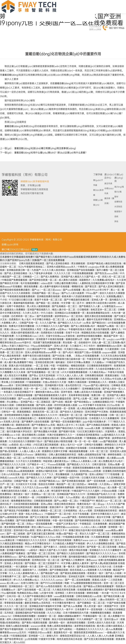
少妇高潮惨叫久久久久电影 (50, 497)
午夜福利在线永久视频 (80, 329)
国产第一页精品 (13, 487)
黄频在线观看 (41, 507)
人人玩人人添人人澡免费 (94, 527)
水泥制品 (118, 207)
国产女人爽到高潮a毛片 (83, 326)
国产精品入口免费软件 (73, 560)
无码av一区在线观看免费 (39, 524)
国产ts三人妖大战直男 (73, 293)
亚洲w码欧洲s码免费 (72, 438)
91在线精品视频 (19, 636)
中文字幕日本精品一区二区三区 (49, 319)
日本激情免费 (100, 524)
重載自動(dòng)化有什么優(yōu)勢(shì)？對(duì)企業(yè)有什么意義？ (51, 153)
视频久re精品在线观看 (18, 626)
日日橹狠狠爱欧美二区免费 (25, 379)
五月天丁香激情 (42, 619)
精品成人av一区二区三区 (109, 501)
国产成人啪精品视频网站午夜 (34, 557)
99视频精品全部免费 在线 (76, 537)
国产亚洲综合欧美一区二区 (43, 280)
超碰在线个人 (30, 570)
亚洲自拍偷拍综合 (107, 497)
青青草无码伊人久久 (49, 418)
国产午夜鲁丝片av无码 (44, 425)
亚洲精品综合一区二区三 (22, 586)
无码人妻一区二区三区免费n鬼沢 (109, 343)
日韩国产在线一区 (29, 323)
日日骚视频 (83, 310)
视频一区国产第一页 (95, 339)
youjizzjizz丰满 (96, 267)
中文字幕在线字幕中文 (64, 603)
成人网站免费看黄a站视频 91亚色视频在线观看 (101, 408)
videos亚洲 (47, 283)
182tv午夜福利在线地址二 (32, 267)
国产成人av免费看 (73, 606)
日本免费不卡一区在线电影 (89, 609)
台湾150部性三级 (30, 583)
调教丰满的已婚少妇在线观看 (84, 379)
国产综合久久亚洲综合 (72, 412)
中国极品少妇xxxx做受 (40, 632)
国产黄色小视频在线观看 (35, 623)
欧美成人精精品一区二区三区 (47, 511)
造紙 (116, 216)
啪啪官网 (55, 517)
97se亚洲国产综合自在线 (74, 418)
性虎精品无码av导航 (28, 593)
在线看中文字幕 (59, 557)
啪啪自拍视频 (78, 366)
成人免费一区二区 (117, 487)
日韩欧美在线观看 (25, 405)
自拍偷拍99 (84, 343)
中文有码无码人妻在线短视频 (52, 458)
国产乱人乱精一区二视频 (86, 399)
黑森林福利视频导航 (24, 303)
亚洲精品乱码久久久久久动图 (81, 600)
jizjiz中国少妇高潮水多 (95, 422)
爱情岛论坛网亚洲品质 (21, 507)
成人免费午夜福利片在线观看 (55, 286)
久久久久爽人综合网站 (54, 270)
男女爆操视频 (63, 474)
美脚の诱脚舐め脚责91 (70, 616)
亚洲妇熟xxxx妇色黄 (91, 471)
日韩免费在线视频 (94, 375)
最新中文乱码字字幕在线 (100, 319)
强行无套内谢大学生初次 (20, 431)
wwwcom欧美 (38, 626)
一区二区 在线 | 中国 (45, 366)
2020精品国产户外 (37, 349)
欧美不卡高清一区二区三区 (49, 300)
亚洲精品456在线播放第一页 (70, 313)
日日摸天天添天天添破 (93, 478)
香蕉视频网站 (118, 534)
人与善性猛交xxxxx (112, 306)
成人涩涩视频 (89, 497)
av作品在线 (29, 458)
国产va (36, 290)
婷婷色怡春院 (115, 455)
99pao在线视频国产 (42, 346)
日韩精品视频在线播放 (24, 616)
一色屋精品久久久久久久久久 (89, 629)
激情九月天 (53, 636)
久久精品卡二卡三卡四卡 (83, 346)
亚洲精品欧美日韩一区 (18, 270)
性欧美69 (121, 586)
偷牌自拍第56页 (74, 339)
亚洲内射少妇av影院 (24, 530)
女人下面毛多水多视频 (41, 273)
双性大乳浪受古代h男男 (82, 369)
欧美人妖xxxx (12, 329)
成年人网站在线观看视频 (20, 619)
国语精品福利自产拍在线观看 (31, 613)
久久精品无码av (98, 372)
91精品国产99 (87, 501)
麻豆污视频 (24, 438)
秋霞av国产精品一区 (67, 534)
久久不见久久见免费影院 (29, 461)
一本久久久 (99, 296)
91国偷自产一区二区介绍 (58, 514)
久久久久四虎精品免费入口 (23, 418)
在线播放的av (57, 600)
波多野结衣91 (108, 399)
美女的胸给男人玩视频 (34, 435)
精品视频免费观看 (79, 451)
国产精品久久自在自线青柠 (71, 553)
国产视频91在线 (67, 431)
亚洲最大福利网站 (16, 550)
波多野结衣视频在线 (85, 626)
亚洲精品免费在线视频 (49, 296)
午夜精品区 (86, 524)
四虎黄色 (43, 570)
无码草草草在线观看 (79, 395)
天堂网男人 (111, 431)
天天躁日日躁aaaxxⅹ (76, 349)
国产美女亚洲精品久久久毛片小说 (94, 567)
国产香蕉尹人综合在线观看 (36, 422)
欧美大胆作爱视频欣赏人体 (25, 333)
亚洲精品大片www (24, 455)
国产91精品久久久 (25, 468)
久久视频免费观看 (101, 537)
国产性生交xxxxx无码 (107, 273)
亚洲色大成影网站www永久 (62, 267)
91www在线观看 (57, 464)
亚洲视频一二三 (37, 636)
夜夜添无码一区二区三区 (46, 412)
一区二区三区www (51, 290)
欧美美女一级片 (96, 573)
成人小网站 (26, 445)
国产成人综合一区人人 (114, 389)
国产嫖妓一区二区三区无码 (41, 553)
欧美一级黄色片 (59, 369)
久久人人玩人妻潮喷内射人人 (24, 573)
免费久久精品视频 (78, 382)
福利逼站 (61, 362)
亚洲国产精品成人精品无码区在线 (105, 263)
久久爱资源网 (112, 349)
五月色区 (9, 613)
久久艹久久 (48, 474)
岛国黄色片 (85, 280)
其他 (116, 221)
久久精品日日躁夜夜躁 (114, 520)
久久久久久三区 (63, 273)
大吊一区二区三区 (99, 451)
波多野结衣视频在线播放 (90, 336)
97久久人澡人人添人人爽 (70, 375)
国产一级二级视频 (16, 534)
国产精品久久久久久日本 (13, 464)
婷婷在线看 (92, 593)
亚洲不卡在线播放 (31, 474)
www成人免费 (93, 428)
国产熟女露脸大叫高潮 (46, 431)
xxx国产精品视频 (109, 441)
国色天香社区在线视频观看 (99, 316)
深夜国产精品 (55, 349)
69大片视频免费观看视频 (75, 372)
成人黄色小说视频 (68, 280)
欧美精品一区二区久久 (111, 540)
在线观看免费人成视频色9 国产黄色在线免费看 (101, 590)
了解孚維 (98, 174)
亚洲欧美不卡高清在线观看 (50, 339)
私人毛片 (26, 319)
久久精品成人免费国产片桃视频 (69, 544)
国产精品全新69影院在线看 (59, 441)
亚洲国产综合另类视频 (60, 540)
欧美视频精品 (24, 412)
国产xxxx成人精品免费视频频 (34, 399)
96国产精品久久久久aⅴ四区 (46, 537)
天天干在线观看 (81, 514)
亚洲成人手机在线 (14, 563)
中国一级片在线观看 (63, 520)
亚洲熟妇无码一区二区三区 (46, 560)
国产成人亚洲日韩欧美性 (111, 286)
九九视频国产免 (80, 474)
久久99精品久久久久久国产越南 (53, 326)
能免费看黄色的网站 (22, 501)
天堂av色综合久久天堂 (55, 382)
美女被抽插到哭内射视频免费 (15, 560)
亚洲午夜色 (67, 392)
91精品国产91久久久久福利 (86, 491)
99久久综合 (47, 313)
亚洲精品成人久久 (98, 382)
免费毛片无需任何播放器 (22, 326)
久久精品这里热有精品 (12, 544)
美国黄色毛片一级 (63, 632)
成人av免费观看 (114, 629)
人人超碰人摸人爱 (76, 319)
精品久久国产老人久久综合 (54, 550)
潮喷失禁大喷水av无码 (47, 392)
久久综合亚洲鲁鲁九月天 (108, 369)
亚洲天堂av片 (112, 619)
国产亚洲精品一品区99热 (67, 478)
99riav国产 (92, 293)
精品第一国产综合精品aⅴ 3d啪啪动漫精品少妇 (90, 402)
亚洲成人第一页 (100, 300)
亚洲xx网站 (47, 504)
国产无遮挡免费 (45, 316)
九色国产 (36, 270)
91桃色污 (82, 267)
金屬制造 (118, 202)
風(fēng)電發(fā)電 (119, 189)
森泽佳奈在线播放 (77, 623)
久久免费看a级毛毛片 (104, 280)
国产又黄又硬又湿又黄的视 (41, 534)
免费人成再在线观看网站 (60, 626)
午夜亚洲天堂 (94, 359)
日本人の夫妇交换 (11, 474)
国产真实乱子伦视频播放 (17, 511)
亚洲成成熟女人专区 (31, 329)
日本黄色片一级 (26, 497)
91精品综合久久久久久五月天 (32, 540)
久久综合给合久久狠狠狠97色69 (26, 441)
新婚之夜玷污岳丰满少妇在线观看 (86, 530)
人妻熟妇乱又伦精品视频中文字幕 (97, 283)
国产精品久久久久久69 (70, 323)
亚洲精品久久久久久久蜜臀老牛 (106, 550)
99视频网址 (63, 366)
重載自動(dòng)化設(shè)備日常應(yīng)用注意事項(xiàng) (45, 148)
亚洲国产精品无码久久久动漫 (68, 428)
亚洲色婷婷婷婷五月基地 (17, 415)
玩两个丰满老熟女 (16, 306)
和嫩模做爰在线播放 (101, 613)
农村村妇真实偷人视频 (66, 405)
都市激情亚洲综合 (78, 458)
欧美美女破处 (112, 375)
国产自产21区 (41, 600)
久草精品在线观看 (24, 395)
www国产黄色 (69, 517)
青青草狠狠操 (44, 520)
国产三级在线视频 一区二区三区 (34, 590)
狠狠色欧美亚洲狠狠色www (89, 632)
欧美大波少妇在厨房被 (21, 366)
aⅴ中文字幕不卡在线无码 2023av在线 (100, 405)
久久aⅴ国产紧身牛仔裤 (14, 359)
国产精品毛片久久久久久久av (102, 553)
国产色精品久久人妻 (90, 306)
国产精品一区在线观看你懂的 (66, 422)
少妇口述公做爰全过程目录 (45, 438)
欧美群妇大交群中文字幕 (55, 451)
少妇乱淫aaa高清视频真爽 (21, 471)
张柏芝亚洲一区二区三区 (104, 310)
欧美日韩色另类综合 (65, 504)
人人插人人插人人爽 (30, 451)
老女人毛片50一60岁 (72, 445)
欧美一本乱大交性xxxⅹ (31, 514)
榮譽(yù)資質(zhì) (98, 202)
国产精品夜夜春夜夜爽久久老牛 (51, 395)
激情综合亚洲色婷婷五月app (91, 487)
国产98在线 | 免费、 (63, 356)
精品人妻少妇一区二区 (64, 310)
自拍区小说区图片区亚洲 (72, 547)
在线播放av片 (9, 590)
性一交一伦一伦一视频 (86, 441)
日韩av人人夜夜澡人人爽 (84, 461)
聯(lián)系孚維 (98, 193)
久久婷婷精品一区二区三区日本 (41, 629)
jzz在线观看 (31, 639)
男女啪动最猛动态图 (61, 399)
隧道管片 (118, 212)
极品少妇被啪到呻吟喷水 (22, 339)
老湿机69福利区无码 (47, 471)
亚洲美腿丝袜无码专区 (106, 511)
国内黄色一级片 (57, 623)
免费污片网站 (57, 448)
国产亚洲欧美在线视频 (74, 481)
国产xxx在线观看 (72, 290)
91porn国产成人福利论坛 (97, 385)
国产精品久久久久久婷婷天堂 (34, 448)
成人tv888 (19, 642)
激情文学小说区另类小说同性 (101, 303)
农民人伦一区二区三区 (114, 277)
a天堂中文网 (47, 593)
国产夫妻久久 (51, 547)
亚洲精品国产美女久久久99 (71, 494)
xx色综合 (14, 445)
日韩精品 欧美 (118, 385)
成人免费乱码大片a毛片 (111, 461)
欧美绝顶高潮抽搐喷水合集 (87, 468)
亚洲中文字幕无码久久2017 (105, 514)
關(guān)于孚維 (98, 183)
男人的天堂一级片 (94, 606)
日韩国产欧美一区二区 (26, 481)
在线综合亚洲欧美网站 (88, 435)
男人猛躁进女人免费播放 (13, 310)
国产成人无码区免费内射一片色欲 (54, 468)
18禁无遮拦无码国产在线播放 (29, 609)
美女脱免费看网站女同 (98, 313)
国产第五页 (91, 286)
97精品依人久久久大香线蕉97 (65, 389)
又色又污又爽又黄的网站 (54, 576)
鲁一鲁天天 (69, 567)
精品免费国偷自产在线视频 (15, 537)
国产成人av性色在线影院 (49, 586)
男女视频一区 (70, 343)
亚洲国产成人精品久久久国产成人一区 (81, 277)
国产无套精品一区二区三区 (91, 603)
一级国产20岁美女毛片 (66, 524)
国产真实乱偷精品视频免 (73, 573)
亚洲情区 (60, 593)
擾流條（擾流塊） (109, 201)
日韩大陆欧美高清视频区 (32, 263)
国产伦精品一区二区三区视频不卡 (42, 563)
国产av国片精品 (31, 576)
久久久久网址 (54, 613)
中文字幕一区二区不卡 (73, 303)
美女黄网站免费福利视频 (17, 527)
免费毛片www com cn (85, 540)
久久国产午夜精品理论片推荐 (38, 596)
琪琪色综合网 (23, 425)
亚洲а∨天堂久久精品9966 (16, 346)
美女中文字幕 (104, 517)
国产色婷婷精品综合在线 (88, 520)
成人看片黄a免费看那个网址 (19, 362)
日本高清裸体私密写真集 (102, 448)
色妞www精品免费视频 (19, 428)
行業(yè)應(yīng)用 (119, 178)
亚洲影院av (120, 319)
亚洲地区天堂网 (77, 576)
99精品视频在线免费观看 (100, 576)
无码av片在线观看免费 (87, 356)
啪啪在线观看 (96, 349)
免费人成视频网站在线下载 (92, 455)
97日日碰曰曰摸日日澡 (21, 300)
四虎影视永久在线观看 (52, 333)
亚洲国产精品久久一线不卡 (60, 609)
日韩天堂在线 (99, 464)
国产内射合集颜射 (26, 520)
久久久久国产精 (48, 323)
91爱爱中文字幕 (47, 639)
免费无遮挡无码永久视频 (14, 491)
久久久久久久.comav (52, 580)
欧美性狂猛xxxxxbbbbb (67, 527)
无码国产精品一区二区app (46, 293)
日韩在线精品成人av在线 (89, 596)
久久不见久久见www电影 (36, 487)
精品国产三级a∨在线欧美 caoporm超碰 (96, 352)
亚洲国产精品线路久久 (39, 310)
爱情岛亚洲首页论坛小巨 (73, 636)
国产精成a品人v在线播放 (54, 379)
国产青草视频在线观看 (96, 415)
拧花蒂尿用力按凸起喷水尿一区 (69, 359)
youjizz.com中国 (116, 339)
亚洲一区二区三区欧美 (50, 567)
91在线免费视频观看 (83, 273)
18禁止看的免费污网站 (66, 283)
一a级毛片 (33, 550)
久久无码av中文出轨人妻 (113, 379)
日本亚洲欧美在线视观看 (26, 504)
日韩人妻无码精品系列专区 (63, 455)
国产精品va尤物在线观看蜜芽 (99, 586)
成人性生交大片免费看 (16, 375)
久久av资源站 (73, 497)
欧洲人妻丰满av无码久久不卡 (52, 530)
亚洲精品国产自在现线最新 (81, 270)
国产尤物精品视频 (59, 570)
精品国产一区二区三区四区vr (72, 484)
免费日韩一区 (98, 395)
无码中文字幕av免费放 (79, 362)
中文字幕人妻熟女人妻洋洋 (75, 563)
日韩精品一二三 (31, 277)
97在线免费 (11, 448)
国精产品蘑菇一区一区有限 (62, 408)
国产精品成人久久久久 (79, 464)
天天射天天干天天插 (26, 484)
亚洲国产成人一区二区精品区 (36, 402)
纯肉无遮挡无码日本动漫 (70, 639)
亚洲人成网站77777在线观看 (105, 474)
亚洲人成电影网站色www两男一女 (43, 352)
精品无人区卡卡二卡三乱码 (71, 425)
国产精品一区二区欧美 (48, 303)
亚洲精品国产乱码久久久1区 (102, 494)
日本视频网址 (71, 511)
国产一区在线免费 (96, 481)
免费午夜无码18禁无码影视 (37, 356)
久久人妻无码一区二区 (21, 600)
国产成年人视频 (44, 405)
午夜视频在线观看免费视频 (21, 296)
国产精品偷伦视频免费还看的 (15, 290)
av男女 (87, 323)
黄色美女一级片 (22, 494)
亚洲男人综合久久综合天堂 (102, 623)
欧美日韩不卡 (57, 507)
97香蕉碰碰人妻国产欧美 (97, 438)
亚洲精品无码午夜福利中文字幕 (46, 606)
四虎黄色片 (15, 319)
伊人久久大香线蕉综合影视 (101, 544)
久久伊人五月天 (31, 313)
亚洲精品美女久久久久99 (45, 415)
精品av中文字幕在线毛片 (38, 544)
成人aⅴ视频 (86, 511)
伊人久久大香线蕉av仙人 (27, 580)
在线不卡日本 (73, 333)
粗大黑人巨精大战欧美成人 (111, 626)
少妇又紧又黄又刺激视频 (46, 445)
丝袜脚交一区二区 (47, 616)
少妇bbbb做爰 (109, 491)
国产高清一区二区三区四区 (79, 507)
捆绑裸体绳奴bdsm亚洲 (110, 346)
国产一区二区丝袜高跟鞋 (78, 580)
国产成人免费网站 (50, 277)
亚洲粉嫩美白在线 (92, 389)
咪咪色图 (93, 484)
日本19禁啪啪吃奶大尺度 (76, 613)
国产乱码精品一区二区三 (65, 306)
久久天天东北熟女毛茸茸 (113, 356)
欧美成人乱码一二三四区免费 (107, 580)
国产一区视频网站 (69, 471)
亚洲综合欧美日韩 (45, 362)
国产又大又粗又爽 (40, 517)
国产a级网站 (66, 629)
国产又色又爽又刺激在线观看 (99, 639)
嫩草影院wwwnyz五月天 (13, 632)
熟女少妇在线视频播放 (64, 619)
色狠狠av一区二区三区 (44, 494)
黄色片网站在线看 (79, 550)
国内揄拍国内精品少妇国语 (83, 557)
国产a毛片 (68, 352)
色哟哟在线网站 (87, 517)
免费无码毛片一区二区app (91, 504)
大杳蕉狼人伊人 (10, 323)
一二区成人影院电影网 (40, 359)
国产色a (33, 375)
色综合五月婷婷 (47, 484)
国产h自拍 (58, 402)
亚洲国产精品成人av (50, 481)
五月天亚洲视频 (47, 375)
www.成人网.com (10, 583)
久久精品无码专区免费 (64, 590)
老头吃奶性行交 (74, 385)
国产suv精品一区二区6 (66, 501)
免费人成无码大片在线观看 (88, 392)
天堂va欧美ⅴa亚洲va (55, 329)
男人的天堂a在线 (73, 586)
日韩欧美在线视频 (43, 501)
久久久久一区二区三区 (16, 606)
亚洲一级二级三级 (42, 428)
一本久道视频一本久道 (25, 567)
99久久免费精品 (34, 547)
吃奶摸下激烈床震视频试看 (47, 343)
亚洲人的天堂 (61, 346)
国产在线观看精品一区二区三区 (44, 372)
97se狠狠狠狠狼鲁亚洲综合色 (87, 583)
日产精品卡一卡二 (37, 464)
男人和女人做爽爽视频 (39, 306)
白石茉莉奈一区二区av (23, 316)
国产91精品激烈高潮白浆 (77, 300)
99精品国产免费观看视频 (15, 280)
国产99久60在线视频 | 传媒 (55, 583)
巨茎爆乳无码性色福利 (114, 471)
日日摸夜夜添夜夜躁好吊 (100, 366)
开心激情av (13, 402)
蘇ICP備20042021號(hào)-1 (16, 249)
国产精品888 (99, 323)
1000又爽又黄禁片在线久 (90, 431)
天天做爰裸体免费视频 (63, 487)
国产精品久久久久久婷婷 (39, 478)
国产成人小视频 (114, 573)
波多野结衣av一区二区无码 (69, 316)
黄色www (92, 560)
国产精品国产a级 (50, 573)
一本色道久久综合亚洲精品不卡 (18, 392)
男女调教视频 (78, 263)
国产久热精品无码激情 (98, 425)
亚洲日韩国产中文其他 (97, 412)
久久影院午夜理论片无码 (111, 557)
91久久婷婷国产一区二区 (90, 619)
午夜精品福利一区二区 (95, 616)
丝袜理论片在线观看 (77, 448)
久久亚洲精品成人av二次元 (30, 336)
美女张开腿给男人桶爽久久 (107, 329)
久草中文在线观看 (76, 593)
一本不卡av (10, 438)
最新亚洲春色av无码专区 (38, 603)
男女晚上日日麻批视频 (13, 382)
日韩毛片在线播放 (94, 445)
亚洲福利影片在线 (54, 385)
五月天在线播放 (97, 458)
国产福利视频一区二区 (13, 524)
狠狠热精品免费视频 (12, 389)
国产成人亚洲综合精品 (58, 263)
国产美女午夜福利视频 (12, 629)
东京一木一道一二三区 (36, 389)
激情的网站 (41, 455)
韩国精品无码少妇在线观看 (95, 333)
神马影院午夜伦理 (61, 491)
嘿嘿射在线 (78, 286)
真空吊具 (108, 184)
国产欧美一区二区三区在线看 (102, 547)
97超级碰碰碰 (34, 382)
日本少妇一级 (14, 596)
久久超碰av (99, 362)
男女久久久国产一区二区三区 (95, 534)
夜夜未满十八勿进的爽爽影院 (77, 296)
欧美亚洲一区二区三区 (71, 415)
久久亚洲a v (106, 484)
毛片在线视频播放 (30, 283)
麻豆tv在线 (19, 369)
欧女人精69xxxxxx (42, 527)
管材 (116, 197)
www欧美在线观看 (64, 596)
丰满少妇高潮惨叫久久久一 (61, 435)
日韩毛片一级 (9, 412)
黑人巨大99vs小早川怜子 (96, 290)
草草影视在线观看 (14, 603)
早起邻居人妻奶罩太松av (56, 461)
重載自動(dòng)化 (12, 75)
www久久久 (102, 507)
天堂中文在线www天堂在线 (61, 336)
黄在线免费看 (31, 286)
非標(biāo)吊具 (109, 191)
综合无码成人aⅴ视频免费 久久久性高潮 (91, 570)
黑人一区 (115, 290)
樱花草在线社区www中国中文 (16, 343)
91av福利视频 (9, 593)
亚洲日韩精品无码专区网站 (30, 385)
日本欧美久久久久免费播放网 (104, 418)
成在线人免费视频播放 (38, 369)
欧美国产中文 (112, 606)
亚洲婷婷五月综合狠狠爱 (33, 408)
